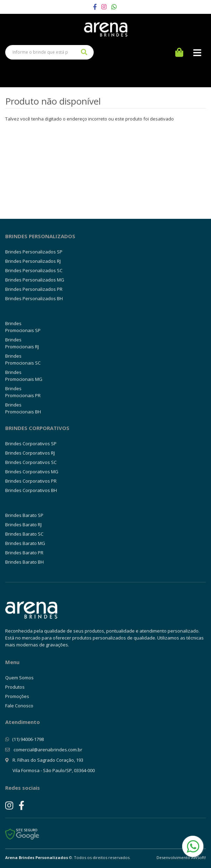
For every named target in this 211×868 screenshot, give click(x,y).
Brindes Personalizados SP (34, 252)
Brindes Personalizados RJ (33, 261)
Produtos (15, 687)
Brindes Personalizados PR (34, 289)
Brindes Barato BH (24, 562)
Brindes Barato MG (25, 543)
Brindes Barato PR (24, 553)
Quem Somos (19, 678)
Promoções (17, 696)
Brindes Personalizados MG (35, 280)
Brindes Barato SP (24, 515)
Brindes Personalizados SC (34, 270)
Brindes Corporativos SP (31, 444)
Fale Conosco (19, 706)
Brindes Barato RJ (23, 525)
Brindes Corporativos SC (31, 462)
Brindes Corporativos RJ (30, 453)
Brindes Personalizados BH (34, 298)
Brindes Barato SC (24, 534)
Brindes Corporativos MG (32, 472)
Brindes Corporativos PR (31, 481)
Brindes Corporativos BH (31, 490)
